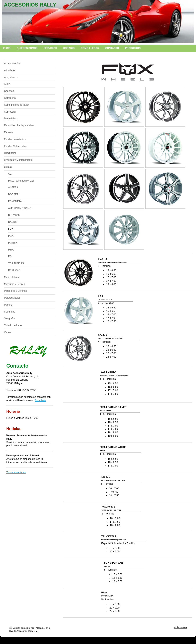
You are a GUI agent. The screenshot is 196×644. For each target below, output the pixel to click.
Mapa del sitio (43, 628)
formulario (40, 400)
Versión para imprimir (22, 628)
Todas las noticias (16, 472)
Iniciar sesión (180, 627)
